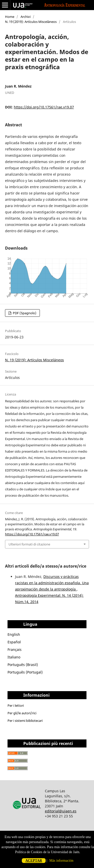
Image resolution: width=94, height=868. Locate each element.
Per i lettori (16, 705)
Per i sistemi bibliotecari (25, 721)
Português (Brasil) (23, 665)
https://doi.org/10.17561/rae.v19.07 (44, 107)
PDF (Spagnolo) (24, 313)
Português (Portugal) (25, 672)
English (14, 634)
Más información (61, 861)
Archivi (26, 17)
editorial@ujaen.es (61, 811)
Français (15, 649)
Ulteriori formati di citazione (29, 544)
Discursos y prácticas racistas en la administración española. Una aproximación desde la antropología (52, 583)
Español (14, 642)
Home (10, 17)
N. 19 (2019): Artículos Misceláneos (31, 22)
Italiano (14, 657)
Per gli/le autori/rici (22, 713)
